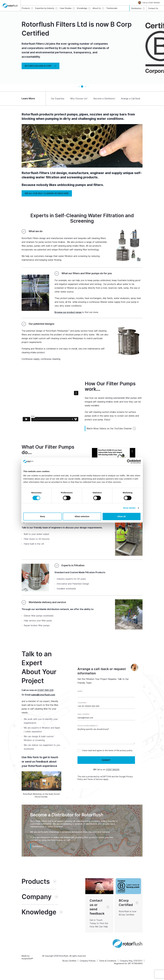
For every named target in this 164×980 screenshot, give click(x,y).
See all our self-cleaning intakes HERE (47, 193)
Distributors (40, 846)
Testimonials (112, 8)
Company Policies (88, 961)
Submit (106, 760)
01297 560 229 (45, 690)
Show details (129, 508)
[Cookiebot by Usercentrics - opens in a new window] (129, 462)
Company (37, 897)
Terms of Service (95, 779)
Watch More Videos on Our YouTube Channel (111, 428)
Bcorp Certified (69, 961)
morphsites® (27, 959)
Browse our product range (68, 312)
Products (36, 881)
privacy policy (126, 750)
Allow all (122, 516)
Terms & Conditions (108, 961)
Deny (43, 516)
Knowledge (39, 912)
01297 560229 (113, 769)
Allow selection (82, 516)
